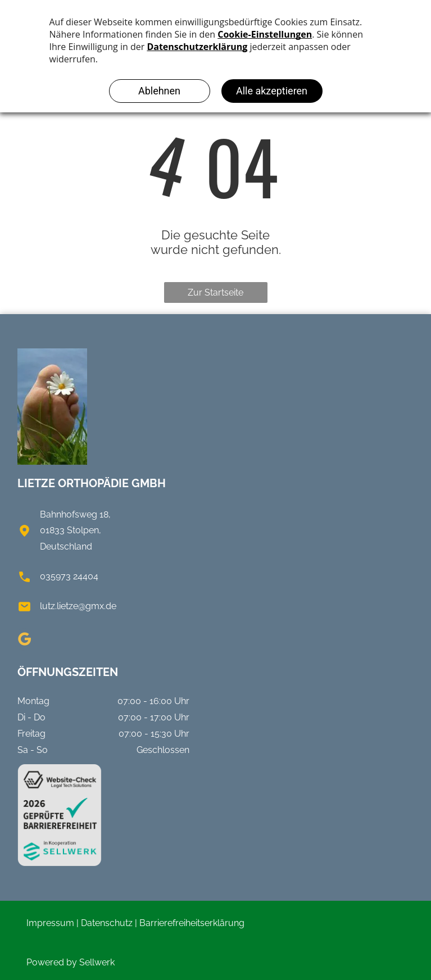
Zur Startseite (215, 292)
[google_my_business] (24, 641)
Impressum (50, 923)
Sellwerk (97, 962)
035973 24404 (69, 576)
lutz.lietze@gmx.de (78, 606)
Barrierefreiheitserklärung (192, 923)
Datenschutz (107, 923)
